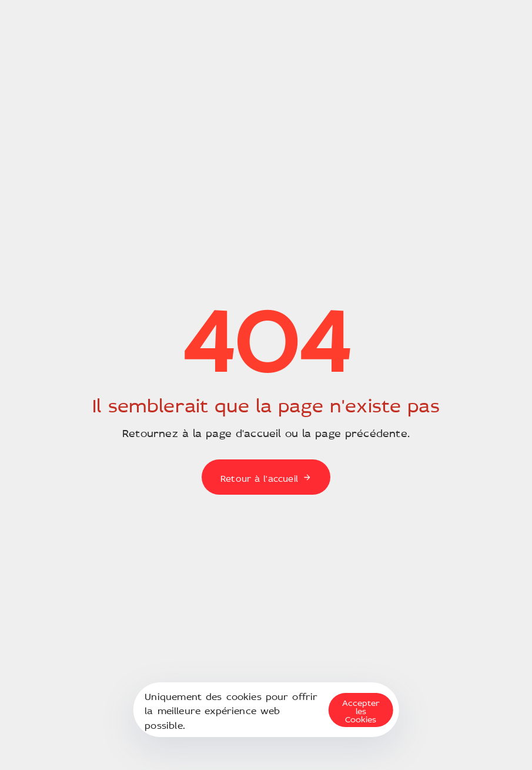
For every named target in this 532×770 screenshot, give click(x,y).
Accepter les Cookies (361, 710)
